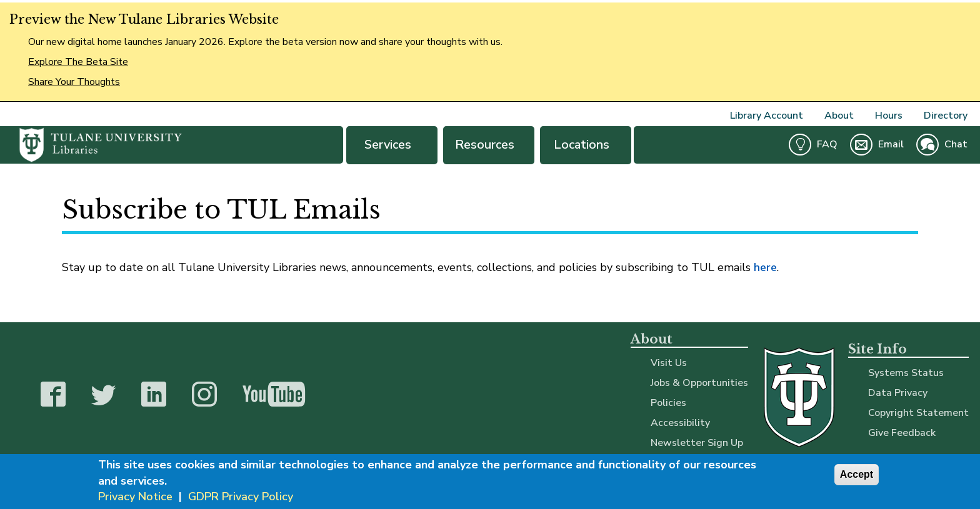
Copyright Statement (918, 413)
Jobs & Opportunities (699, 383)
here (765, 267)
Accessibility (680, 423)
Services (392, 145)
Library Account (767, 116)
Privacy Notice (135, 497)
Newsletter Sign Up (697, 443)
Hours (889, 116)
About (839, 116)
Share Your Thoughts (74, 82)
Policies (668, 403)
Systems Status (906, 373)
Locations (586, 145)
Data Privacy (898, 393)
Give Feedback (902, 433)
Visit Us (669, 363)
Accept (857, 475)
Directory (946, 116)
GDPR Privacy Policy (241, 497)
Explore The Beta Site (78, 62)
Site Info (877, 349)
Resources (489, 145)
